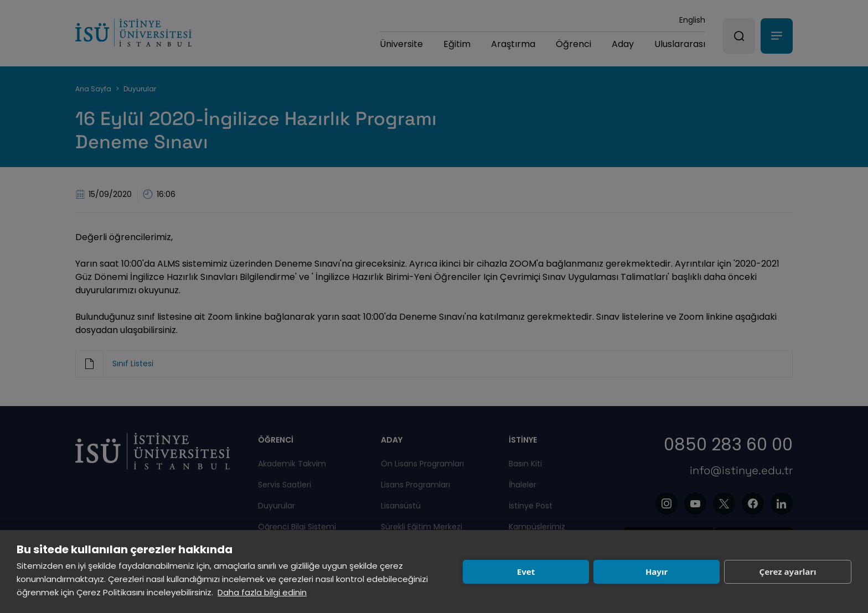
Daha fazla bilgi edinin (262, 592)
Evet (526, 572)
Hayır (657, 572)
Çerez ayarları (788, 572)
